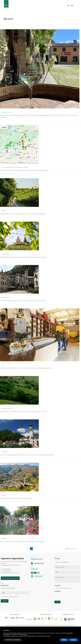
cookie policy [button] (24, 635)
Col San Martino (6, 254)
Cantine (56, 5)
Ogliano (4, 211)
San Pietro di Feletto (7, 408)
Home (15, 3)
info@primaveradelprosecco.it (11, 573)
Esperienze (58, 3)
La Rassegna (37, 3)
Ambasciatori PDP (25, 3)
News (64, 5)
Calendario (47, 3)
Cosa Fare (69, 3)
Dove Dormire (31, 5)
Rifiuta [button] (64, 640)
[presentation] (66, 596)
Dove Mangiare (45, 5)
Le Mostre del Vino (6, 112)
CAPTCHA (57, 591)
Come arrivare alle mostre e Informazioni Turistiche (15, 167)
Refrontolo (4, 538)
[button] (10, 578)
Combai (4, 495)
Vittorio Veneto (5, 297)
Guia (3, 365)
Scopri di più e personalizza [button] (13, 640)
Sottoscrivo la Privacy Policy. (10, 597)
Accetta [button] (73, 640)
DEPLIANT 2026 (39, 563)
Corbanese (4, 452)
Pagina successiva (71, 549)
